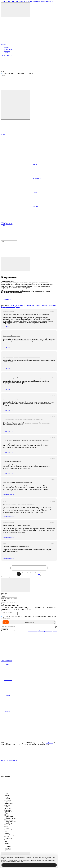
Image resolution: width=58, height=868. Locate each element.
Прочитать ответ (8, 327)
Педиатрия (4, 307)
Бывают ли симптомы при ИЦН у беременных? (17, 525)
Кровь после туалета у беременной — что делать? (17, 399)
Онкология (11, 307)
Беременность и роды (33, 305)
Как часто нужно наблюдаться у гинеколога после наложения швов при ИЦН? (26, 441)
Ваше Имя (4, 593)
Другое (17, 307)
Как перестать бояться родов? (11, 336)
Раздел (3, 604)
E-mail (3, 597)
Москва (17, 44)
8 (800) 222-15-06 (6, 56)
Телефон (3, 600)
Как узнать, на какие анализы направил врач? (16, 546)
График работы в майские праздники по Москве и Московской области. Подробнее (27, 2)
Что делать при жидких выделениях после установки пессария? (21, 357)
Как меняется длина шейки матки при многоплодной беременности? (23, 420)
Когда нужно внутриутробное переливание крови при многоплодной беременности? (28, 378)
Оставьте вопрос (6, 611)
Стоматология (51, 305)
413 (39, 574)
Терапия (12, 305)
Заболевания (8, 49)
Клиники (7, 51)
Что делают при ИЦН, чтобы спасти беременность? (18, 483)
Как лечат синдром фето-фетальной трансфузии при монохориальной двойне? (26, 314)
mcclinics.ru (50, 743)
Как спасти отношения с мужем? (12, 462)
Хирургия (44, 305)
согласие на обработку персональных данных (43, 631)
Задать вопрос (7, 299)
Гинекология (19, 305)
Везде (5, 73)
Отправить (5, 630)
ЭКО (25, 305)
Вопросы (7, 53)
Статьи (7, 48)
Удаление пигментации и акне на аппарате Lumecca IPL (19, 504)
